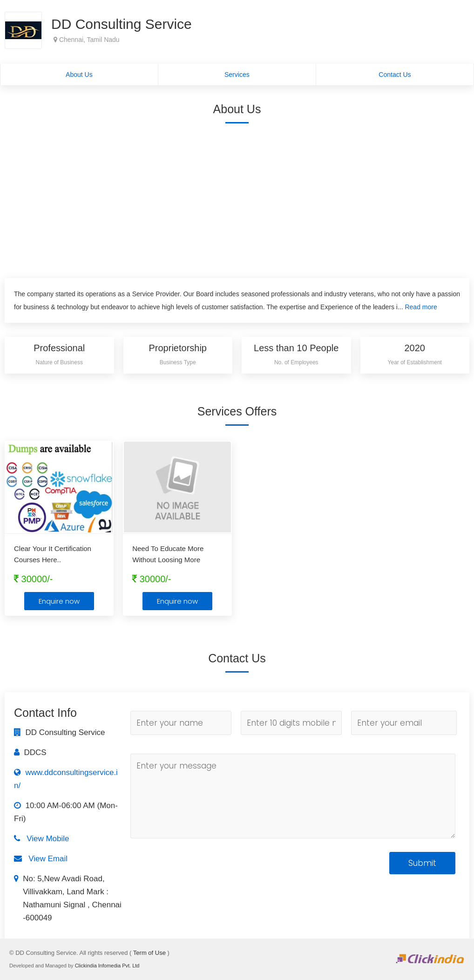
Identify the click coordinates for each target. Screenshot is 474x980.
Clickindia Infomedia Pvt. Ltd (107, 966)
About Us (79, 75)
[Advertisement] (237, 199)
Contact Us (395, 75)
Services (237, 75)
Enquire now (59, 601)
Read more (421, 307)
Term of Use (149, 953)
